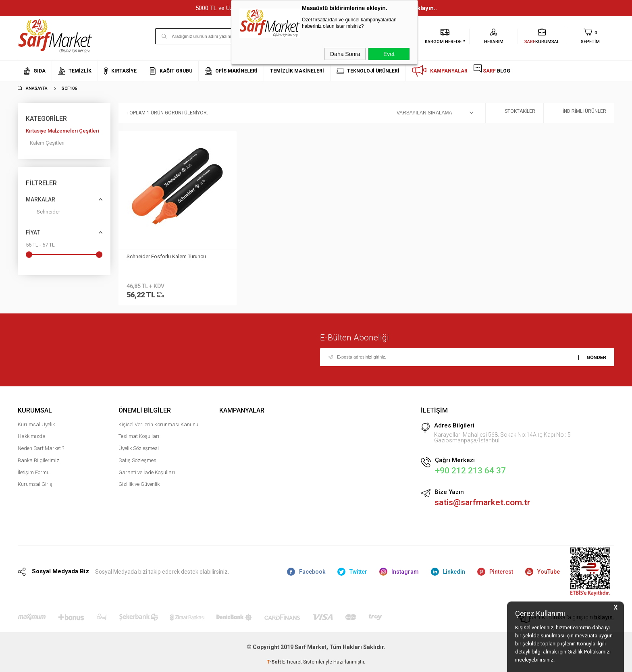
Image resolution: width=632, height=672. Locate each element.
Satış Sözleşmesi (138, 460)
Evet (389, 54)
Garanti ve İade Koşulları (147, 472)
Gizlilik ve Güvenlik (139, 484)
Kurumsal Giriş (35, 484)
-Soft (274, 662)
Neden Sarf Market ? (41, 448)
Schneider (43, 213)
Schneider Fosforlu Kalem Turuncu (166, 256)
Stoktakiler (515, 113)
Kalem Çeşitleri (47, 143)
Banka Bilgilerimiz (38, 460)
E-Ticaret (292, 662)
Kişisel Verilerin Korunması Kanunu (158, 424)
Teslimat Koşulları (139, 436)
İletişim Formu (34, 472)
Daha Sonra (345, 54)
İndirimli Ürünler (579, 113)
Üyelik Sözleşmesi (139, 448)
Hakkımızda (32, 436)
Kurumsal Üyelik (36, 424)
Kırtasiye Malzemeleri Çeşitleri (62, 131)
